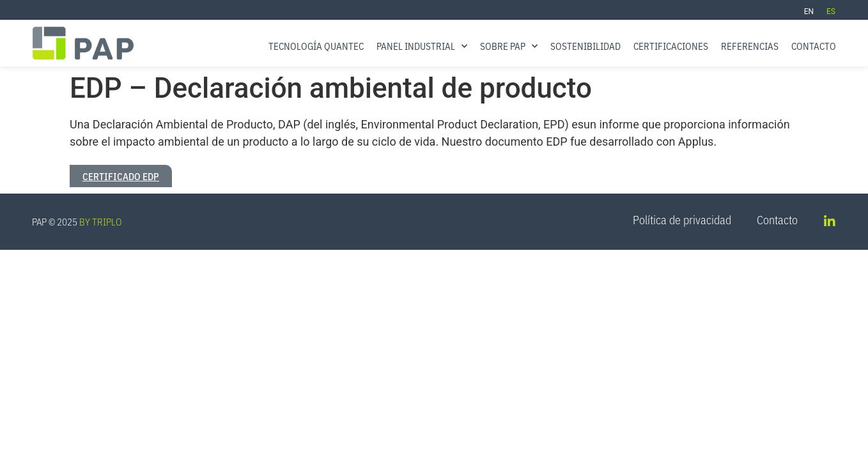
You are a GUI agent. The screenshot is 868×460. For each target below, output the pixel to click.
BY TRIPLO (100, 221)
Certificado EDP (121, 176)
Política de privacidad (682, 220)
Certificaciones (671, 46)
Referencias (750, 46)
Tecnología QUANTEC (316, 46)
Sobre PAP (509, 46)
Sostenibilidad (585, 46)
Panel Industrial (422, 46)
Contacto (814, 46)
